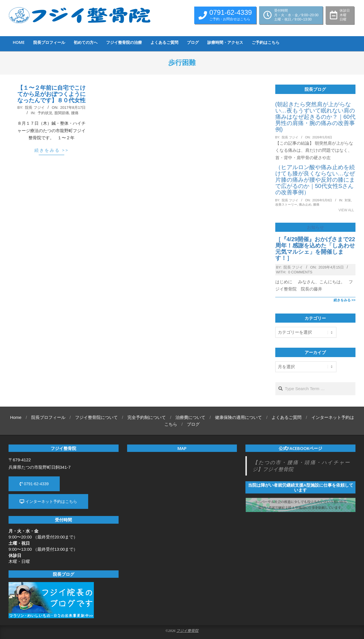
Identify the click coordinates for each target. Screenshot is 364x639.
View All (346, 210)
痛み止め (305, 204)
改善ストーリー (286, 204)
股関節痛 (62, 113)
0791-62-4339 (34, 484)
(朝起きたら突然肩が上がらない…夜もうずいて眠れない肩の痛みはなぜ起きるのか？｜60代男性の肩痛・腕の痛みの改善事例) (315, 117)
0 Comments (300, 272)
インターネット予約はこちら (48, 501)
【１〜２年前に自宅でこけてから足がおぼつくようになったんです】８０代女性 (51, 94)
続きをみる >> (52, 150)
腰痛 (75, 113)
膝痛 (316, 204)
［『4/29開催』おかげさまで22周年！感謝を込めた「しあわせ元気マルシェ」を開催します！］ (315, 249)
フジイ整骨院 (187, 631)
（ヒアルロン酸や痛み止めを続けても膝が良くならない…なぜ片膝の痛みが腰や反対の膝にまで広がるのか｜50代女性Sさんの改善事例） (315, 180)
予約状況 (45, 113)
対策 (348, 200)
